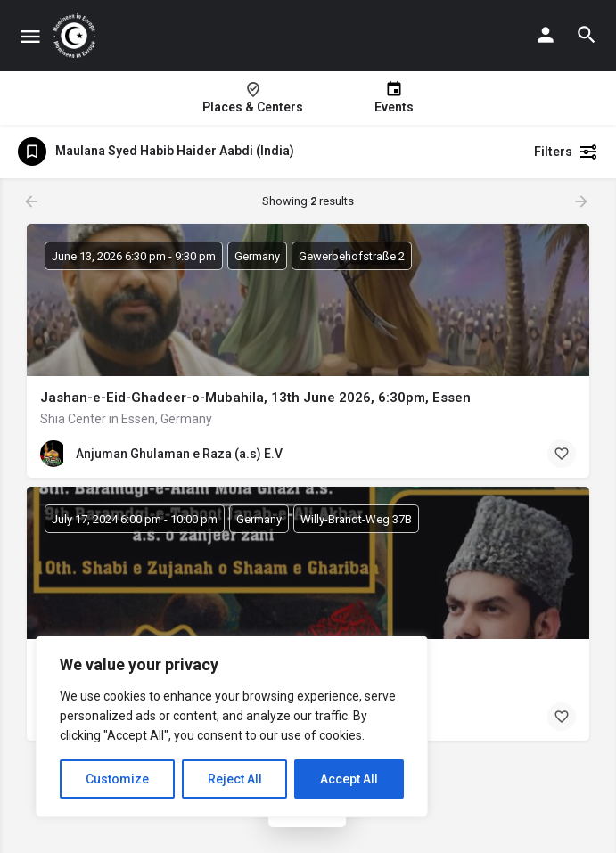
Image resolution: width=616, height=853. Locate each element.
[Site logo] (76, 36)
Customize (117, 779)
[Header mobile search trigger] (587, 35)
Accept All (349, 779)
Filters (566, 152)
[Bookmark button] (562, 454)
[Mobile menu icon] (30, 36)
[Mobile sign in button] (546, 35)
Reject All (235, 779)
